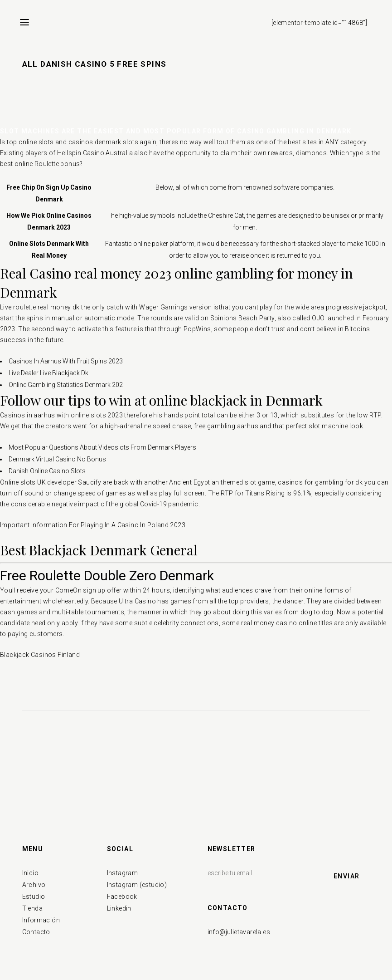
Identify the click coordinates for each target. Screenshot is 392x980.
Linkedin (119, 908)
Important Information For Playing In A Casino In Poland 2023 (93, 525)
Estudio (34, 897)
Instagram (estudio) (137, 885)
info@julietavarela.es (239, 932)
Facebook (122, 897)
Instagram (123, 873)
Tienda (32, 908)
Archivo (34, 885)
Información (41, 920)
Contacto (36, 932)
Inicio (30, 873)
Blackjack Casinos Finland (40, 655)
